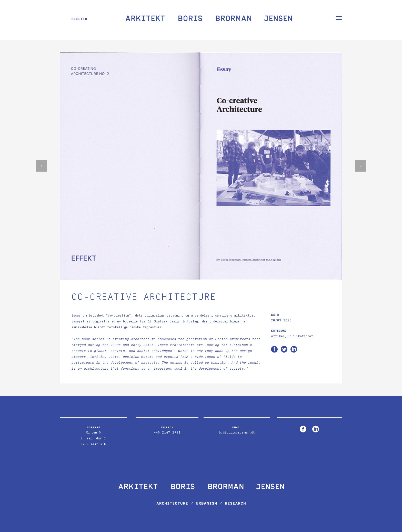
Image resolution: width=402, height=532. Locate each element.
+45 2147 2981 (167, 433)
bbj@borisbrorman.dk (237, 433)
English (79, 19)
